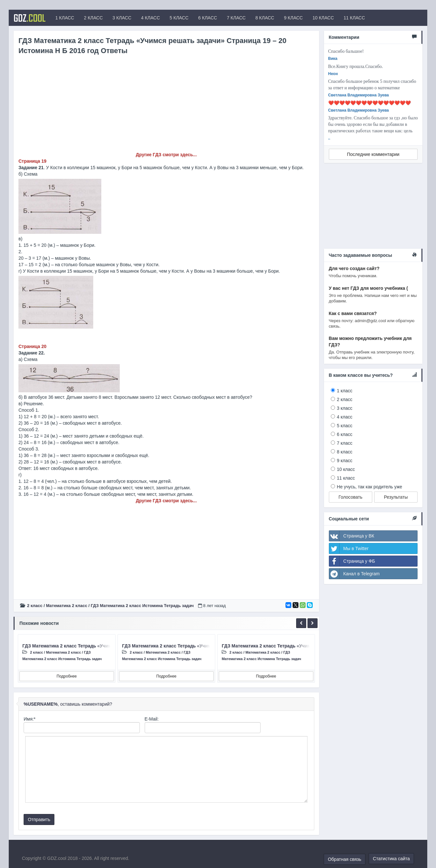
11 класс (346, 478)
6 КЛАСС (207, 18)
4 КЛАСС (151, 18)
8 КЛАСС (265, 18)
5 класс (345, 426)
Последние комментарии (373, 154)
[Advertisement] (166, 106)
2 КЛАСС (93, 18)
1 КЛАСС (65, 18)
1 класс (345, 391)
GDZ (30, 18)
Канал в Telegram (354, 574)
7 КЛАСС (236, 18)
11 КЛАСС (354, 18)
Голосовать (351, 497)
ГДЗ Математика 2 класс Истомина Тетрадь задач (142, 606)
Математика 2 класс (67, 606)
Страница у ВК (352, 536)
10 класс (346, 469)
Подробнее (67, 676)
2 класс (35, 606)
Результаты (396, 497)
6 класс (345, 434)
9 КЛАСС (293, 18)
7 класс (345, 443)
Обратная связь (345, 859)
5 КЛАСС (179, 18)
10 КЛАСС (323, 18)
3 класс (345, 408)
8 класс (345, 452)
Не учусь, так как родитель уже (370, 487)
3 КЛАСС (122, 18)
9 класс (345, 461)
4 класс (345, 417)
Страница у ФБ (352, 561)
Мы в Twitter (349, 548)
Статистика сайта (391, 859)
